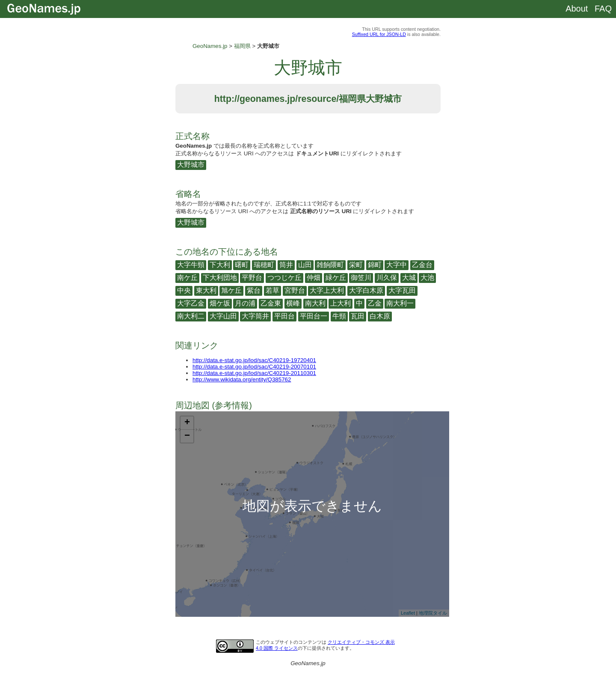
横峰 (293, 303)
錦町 (375, 265)
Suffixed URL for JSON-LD (379, 34)
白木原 (380, 316)
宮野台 (295, 290)
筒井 (286, 265)
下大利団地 (220, 278)
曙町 (242, 265)
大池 (427, 278)
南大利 (315, 303)
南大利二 (191, 316)
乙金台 (422, 265)
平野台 (252, 278)
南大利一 (400, 303)
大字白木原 (366, 290)
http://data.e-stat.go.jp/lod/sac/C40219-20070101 (254, 367)
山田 (305, 265)
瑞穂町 (264, 265)
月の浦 (245, 303)
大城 (409, 278)
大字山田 (223, 316)
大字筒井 (255, 316)
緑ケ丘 (336, 278)
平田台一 (314, 316)
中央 (184, 290)
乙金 (375, 303)
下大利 (220, 265)
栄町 (356, 265)
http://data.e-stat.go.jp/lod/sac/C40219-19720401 (254, 360)
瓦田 (358, 316)
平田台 (284, 316)
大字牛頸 (191, 265)
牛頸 (339, 316)
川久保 (387, 278)
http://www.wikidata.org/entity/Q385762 (242, 379)
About (577, 9)
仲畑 (314, 278)
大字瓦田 (402, 290)
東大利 (206, 290)
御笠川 (361, 278)
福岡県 (242, 46)
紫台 (254, 290)
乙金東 (271, 303)
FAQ (603, 9)
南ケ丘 (187, 278)
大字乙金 (191, 303)
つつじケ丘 (284, 278)
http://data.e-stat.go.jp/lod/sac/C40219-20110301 (254, 373)
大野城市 (191, 165)
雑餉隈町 (330, 265)
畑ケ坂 (220, 303)
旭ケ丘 (231, 290)
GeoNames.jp (210, 46)
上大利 (341, 303)
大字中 (397, 265)
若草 (272, 290)
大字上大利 (327, 290)
